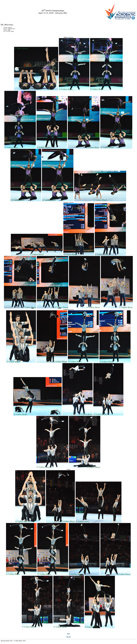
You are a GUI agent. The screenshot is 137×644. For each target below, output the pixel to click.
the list (69, 638)
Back (69, 635)
